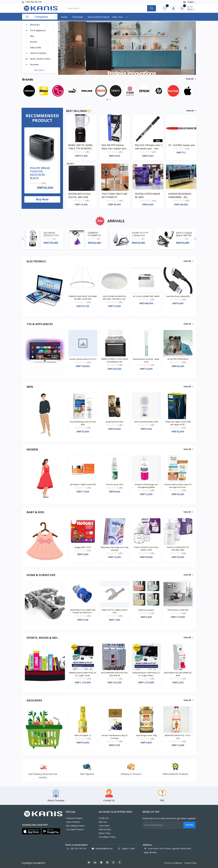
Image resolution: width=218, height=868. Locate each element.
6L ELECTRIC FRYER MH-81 (178, 359)
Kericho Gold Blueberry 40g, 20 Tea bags (114, 737)
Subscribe (189, 825)
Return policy (105, 833)
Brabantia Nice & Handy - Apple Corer (146, 360)
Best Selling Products (75, 826)
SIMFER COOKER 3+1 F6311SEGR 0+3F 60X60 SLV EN (114, 360)
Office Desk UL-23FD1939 (178, 610)
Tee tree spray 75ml (115, 484)
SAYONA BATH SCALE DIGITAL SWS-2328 (80, 195)
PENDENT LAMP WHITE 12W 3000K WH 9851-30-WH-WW (83, 298)
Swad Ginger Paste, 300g (146, 735)
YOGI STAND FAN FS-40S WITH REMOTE (114, 195)
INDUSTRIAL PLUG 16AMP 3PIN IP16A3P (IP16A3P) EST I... (83, 611)
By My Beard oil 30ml (115, 422)
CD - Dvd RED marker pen (182, 145)
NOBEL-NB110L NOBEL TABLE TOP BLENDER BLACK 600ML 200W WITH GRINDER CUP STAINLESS (82, 147)
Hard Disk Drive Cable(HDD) (178, 296)
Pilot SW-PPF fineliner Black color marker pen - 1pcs (114, 147)
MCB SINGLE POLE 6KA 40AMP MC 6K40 (178, 674)
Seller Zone (118, 17)
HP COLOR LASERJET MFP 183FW (146, 296)
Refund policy (105, 829)
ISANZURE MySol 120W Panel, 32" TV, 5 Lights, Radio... (146, 674)
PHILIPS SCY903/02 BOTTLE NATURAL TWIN (178, 549)
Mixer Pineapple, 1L (83, 735)
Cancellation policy (107, 837)
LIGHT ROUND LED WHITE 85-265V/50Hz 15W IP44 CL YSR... (114, 298)
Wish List (103, 822)
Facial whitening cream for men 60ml (83, 423)
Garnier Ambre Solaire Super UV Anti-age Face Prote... (178, 486)
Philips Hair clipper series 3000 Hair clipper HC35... (178, 423)
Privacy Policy (190, 863)
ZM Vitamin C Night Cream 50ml (83, 484)
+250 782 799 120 (32, 2)
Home (64, 17)
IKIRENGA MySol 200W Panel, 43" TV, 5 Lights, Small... (83, 674)
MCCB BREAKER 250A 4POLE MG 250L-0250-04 (114, 674)
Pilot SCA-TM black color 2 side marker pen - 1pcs (149, 147)
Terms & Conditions (173, 863)
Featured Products (74, 818)
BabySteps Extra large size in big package (114, 549)
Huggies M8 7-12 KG (83, 547)
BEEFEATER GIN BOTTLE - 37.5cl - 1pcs (178, 737)
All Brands (78, 17)
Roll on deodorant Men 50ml (146, 422)
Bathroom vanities (146, 610)
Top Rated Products (75, 829)
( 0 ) (44, 183)
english (189, 2)
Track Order (104, 826)
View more (40, 70)
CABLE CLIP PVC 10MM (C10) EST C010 (115, 611)
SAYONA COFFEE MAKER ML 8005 (147, 195)
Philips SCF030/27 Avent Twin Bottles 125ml (146, 549)
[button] (68, 48)
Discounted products (99, 17)
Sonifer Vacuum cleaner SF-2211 (83, 359)
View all (191, 79)
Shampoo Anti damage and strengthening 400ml (146, 486)
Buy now (42, 199)
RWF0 (191, 8)
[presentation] (23, 239)
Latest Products (73, 822)
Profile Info (104, 818)
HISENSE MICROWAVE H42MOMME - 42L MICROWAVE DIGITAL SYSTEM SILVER (180, 196)
